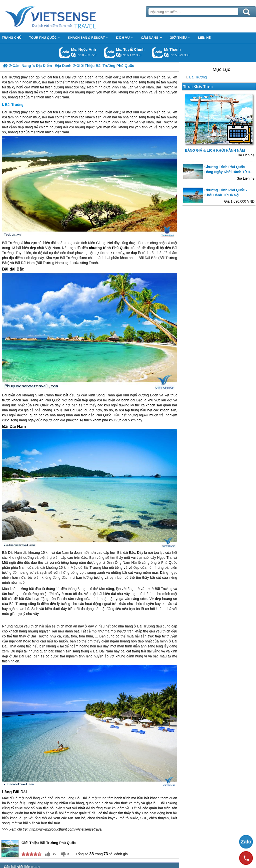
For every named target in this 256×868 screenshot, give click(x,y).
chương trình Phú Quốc (109, 248)
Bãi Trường (198, 77)
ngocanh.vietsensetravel (73, 55)
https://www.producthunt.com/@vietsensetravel (66, 829)
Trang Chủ (63, 16)
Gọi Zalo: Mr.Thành (158, 53)
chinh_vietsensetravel (118, 55)
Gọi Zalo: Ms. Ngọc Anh (65, 53)
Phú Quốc (52, 400)
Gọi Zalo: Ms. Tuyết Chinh (110, 53)
